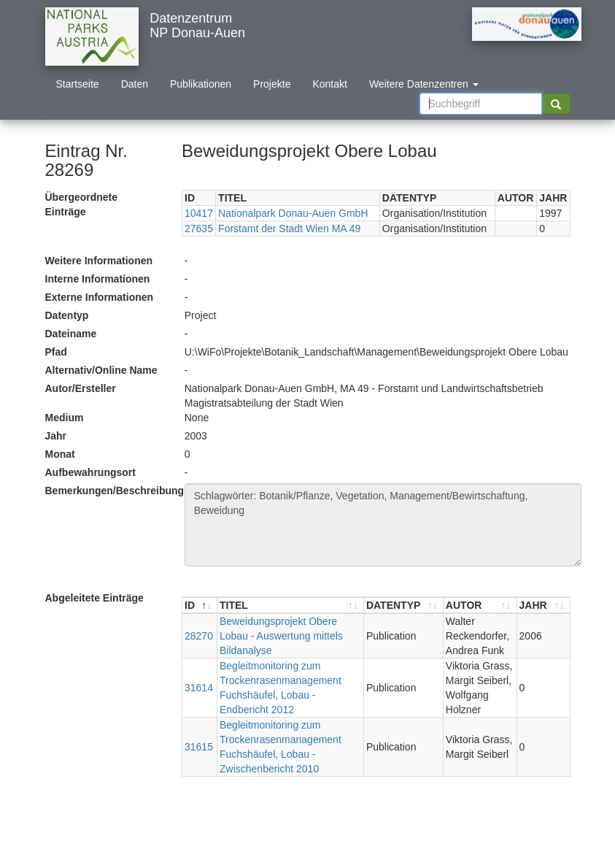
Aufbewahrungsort (90, 472)
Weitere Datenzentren (424, 84)
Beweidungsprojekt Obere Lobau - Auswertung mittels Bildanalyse (281, 636)
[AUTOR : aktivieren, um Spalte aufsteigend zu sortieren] (480, 606)
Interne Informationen (98, 279)
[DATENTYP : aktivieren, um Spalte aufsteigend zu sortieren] (404, 606)
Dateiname (71, 334)
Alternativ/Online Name (101, 370)
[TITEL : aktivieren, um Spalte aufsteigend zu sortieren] (291, 606)
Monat (60, 454)
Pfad (56, 352)
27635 (199, 228)
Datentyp (67, 315)
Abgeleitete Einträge (94, 598)
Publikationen (201, 84)
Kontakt (329, 84)
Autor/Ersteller (81, 388)
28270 (199, 636)
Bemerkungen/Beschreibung (109, 491)
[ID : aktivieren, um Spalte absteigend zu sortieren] (200, 606)
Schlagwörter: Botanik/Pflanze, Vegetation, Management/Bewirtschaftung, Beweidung (383, 525)
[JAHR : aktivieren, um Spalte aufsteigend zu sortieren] (544, 606)
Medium (65, 418)
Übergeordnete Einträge (82, 204)
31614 (199, 688)
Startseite (78, 84)
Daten (135, 84)
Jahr (56, 436)
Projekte (272, 84)
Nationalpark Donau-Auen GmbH (293, 213)
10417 (199, 213)
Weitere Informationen (99, 261)
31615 (199, 747)
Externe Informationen (100, 297)
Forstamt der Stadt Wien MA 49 (289, 228)
